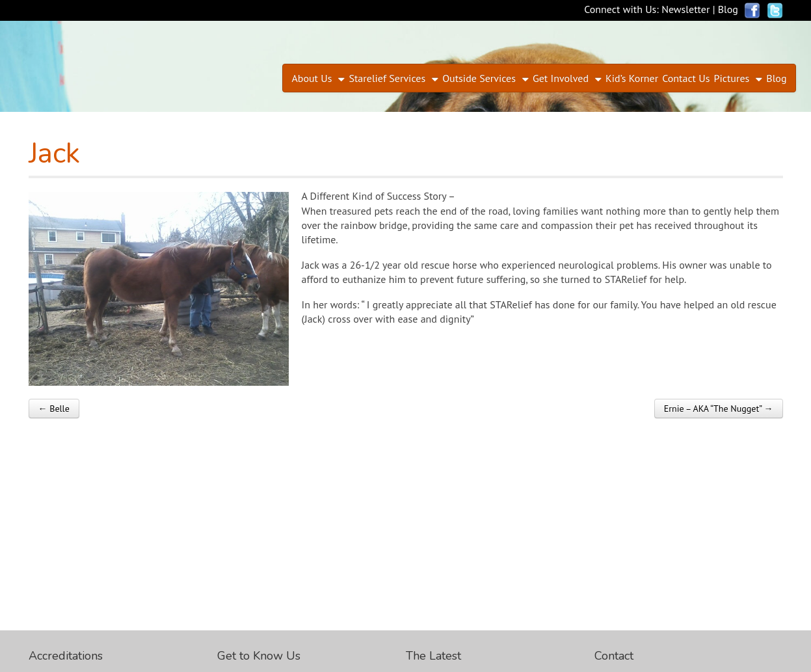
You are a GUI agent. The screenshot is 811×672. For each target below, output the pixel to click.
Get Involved (561, 78)
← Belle (54, 409)
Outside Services (479, 78)
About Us (312, 78)
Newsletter (685, 9)
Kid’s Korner (632, 78)
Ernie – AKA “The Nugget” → (719, 409)
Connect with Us (620, 9)
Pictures (732, 78)
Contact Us (686, 78)
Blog (728, 9)
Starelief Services (387, 78)
